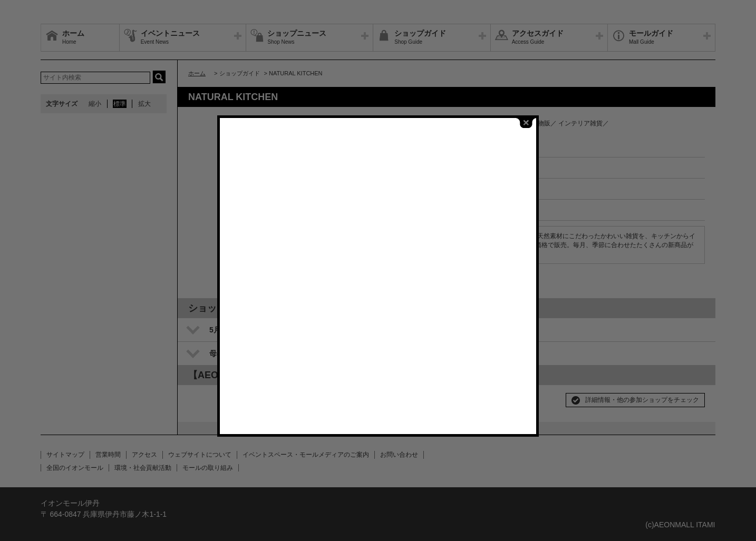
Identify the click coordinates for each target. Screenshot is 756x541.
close (526, 123)
